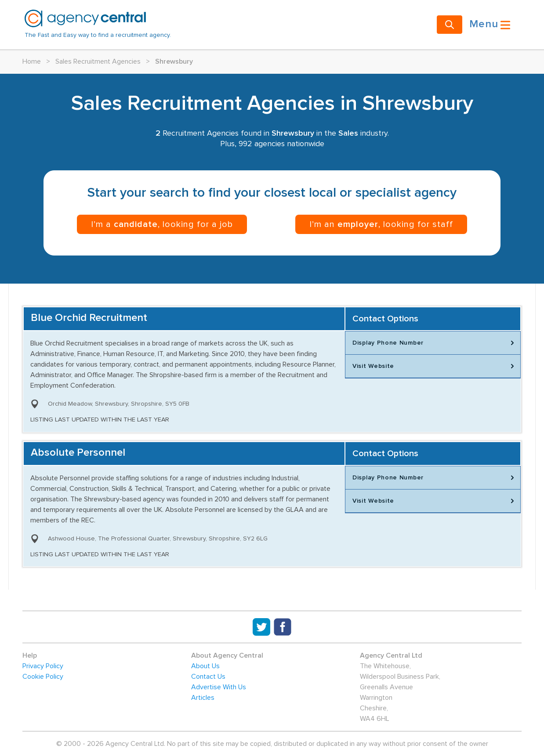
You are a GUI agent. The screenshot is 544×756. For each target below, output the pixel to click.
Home (32, 61)
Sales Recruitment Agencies (98, 61)
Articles (203, 698)
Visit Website (435, 366)
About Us (205, 666)
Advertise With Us (219, 687)
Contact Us (208, 677)
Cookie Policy (43, 677)
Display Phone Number (435, 343)
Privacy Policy (43, 666)
